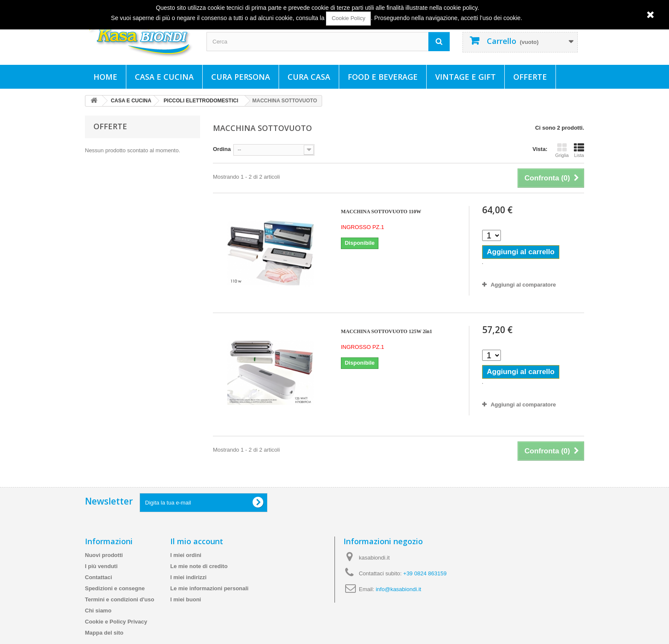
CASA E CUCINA (164, 77)
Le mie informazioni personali (209, 588)
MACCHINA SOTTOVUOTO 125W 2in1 (387, 331)
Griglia (562, 150)
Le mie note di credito (199, 566)
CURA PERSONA (241, 77)
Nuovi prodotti (104, 555)
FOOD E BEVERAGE (383, 77)
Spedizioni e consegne (115, 588)
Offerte (530, 77)
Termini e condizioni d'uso (119, 599)
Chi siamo (98, 611)
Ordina (222, 149)
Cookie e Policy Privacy (116, 622)
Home (105, 77)
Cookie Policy (348, 18)
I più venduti (101, 566)
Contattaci (99, 577)
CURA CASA (309, 77)
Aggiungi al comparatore (523, 285)
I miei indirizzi (188, 577)
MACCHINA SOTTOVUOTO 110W (381, 212)
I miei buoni (186, 599)
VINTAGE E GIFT (465, 77)
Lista (579, 150)
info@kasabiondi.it (398, 589)
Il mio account (197, 541)
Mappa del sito (104, 633)
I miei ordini (186, 555)
